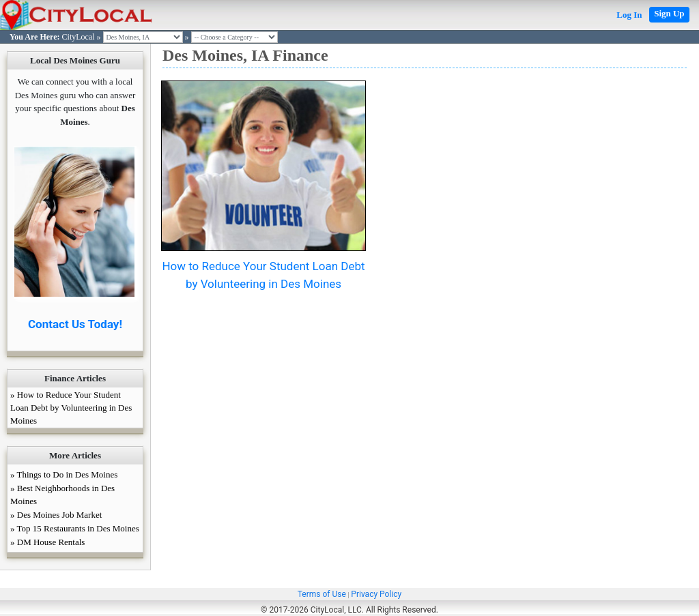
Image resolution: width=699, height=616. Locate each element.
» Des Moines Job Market (56, 515)
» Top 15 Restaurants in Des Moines (75, 528)
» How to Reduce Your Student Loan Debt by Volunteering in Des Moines (71, 408)
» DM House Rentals (47, 542)
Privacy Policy (376, 594)
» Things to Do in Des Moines (64, 474)
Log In (629, 15)
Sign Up (669, 13)
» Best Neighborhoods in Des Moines (62, 495)
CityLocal (79, 37)
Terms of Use (322, 594)
